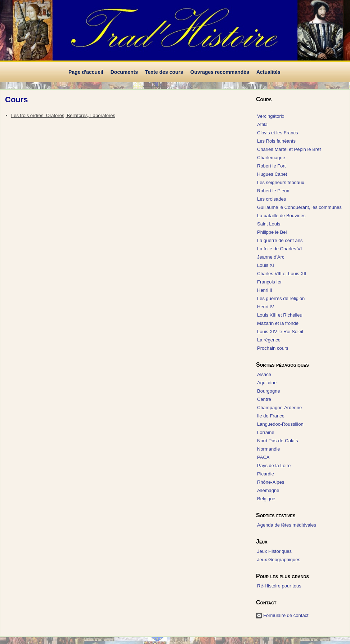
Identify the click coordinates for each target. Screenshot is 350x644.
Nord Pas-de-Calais (277, 441)
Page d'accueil (86, 72)
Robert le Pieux (273, 191)
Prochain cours (273, 348)
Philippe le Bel (272, 232)
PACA (263, 457)
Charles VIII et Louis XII (282, 274)
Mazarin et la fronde (278, 323)
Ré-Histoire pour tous (279, 586)
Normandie (269, 449)
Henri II (265, 290)
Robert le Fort (271, 166)
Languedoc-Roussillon (280, 424)
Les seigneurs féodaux (281, 182)
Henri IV (266, 307)
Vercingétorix (271, 116)
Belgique (266, 499)
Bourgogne (269, 391)
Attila (262, 124)
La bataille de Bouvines (281, 216)
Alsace (264, 374)
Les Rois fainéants (276, 141)
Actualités (268, 72)
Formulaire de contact (286, 615)
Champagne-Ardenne (279, 408)
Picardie (266, 474)
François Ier (270, 282)
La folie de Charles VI (279, 249)
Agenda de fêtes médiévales (287, 525)
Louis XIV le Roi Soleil (280, 332)
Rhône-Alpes (271, 482)
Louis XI (266, 265)
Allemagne (268, 490)
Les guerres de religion (281, 298)
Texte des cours (164, 72)
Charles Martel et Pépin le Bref (289, 149)
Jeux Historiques (274, 551)
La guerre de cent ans (280, 240)
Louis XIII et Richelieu (280, 315)
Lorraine (266, 432)
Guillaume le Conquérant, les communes (299, 207)
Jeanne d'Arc (271, 257)
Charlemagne (271, 158)
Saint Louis (269, 224)
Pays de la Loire (274, 466)
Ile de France (271, 416)
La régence (269, 340)
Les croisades (272, 199)
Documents (124, 72)
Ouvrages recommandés (220, 72)
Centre (264, 399)
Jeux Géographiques (279, 560)
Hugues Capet (272, 174)
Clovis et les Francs (277, 133)
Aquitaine (267, 383)
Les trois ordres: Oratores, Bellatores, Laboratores (63, 115)
